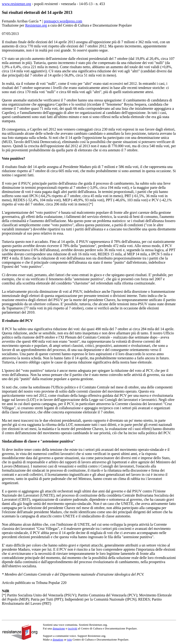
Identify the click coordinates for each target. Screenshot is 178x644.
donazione (59, 628)
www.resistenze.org (16, 4)
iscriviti (73, 628)
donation (58, 639)
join (70, 639)
